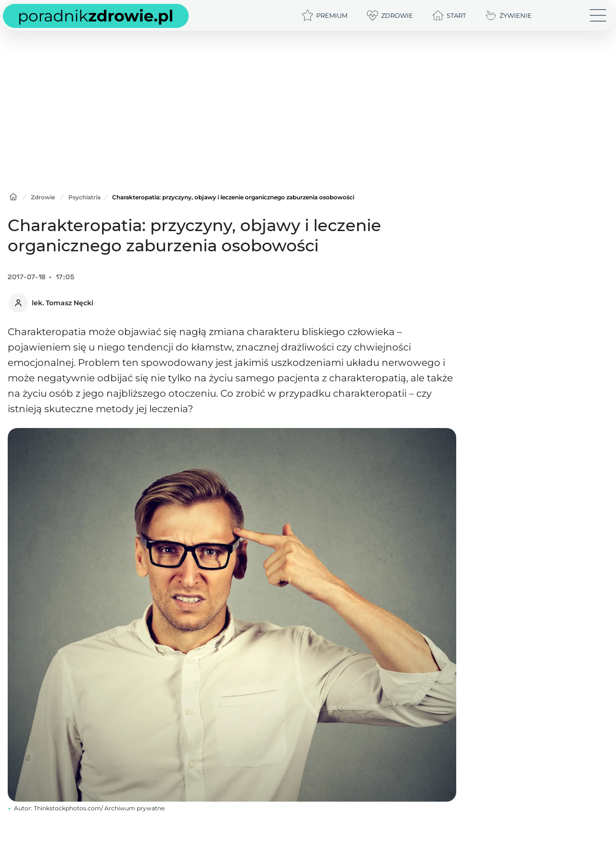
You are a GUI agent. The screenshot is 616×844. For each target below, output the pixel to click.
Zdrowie (43, 197)
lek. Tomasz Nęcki (63, 303)
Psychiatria (84, 197)
